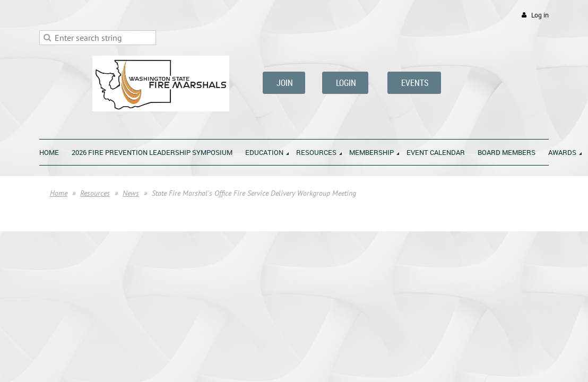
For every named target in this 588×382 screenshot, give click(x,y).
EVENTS (414, 83)
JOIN (284, 83)
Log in (540, 15)
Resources (95, 193)
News (131, 193)
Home (59, 193)
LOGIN (345, 83)
